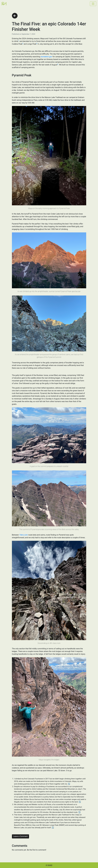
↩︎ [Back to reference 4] (53, 828)
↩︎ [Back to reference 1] (69, 784)
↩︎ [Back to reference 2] (80, 802)
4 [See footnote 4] (58, 64)
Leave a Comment (21, 836)
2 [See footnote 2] (23, 43)
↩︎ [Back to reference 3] (79, 812)
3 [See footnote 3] (37, 43)
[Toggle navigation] (93, 4)
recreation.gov (46, 57)
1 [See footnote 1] (19, 41)
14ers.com (24, 535)
